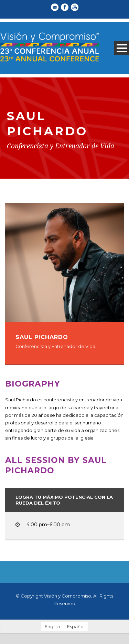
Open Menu (122, 48)
